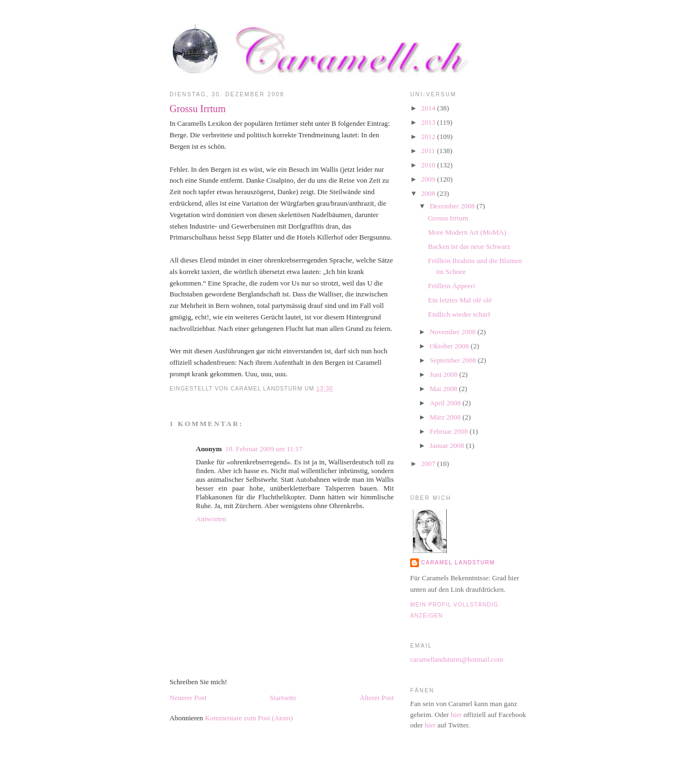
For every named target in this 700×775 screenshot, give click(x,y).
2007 (429, 464)
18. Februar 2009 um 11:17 (264, 449)
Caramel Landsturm (458, 563)
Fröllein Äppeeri (451, 286)
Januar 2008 (448, 445)
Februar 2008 (450, 431)
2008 (429, 193)
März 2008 (446, 417)
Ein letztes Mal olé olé (460, 300)
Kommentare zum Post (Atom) (249, 718)
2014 (429, 108)
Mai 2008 (444, 389)
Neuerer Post (188, 698)
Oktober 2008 (450, 346)
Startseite (283, 698)
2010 (429, 165)
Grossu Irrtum (198, 109)
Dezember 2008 (453, 206)
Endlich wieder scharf (459, 314)
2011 (429, 151)
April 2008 (446, 403)
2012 (429, 136)
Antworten (211, 519)
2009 (429, 179)
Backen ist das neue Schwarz (469, 246)
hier (456, 715)
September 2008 (454, 360)
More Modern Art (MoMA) (467, 232)
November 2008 (454, 332)
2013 (429, 122)
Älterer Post (377, 698)
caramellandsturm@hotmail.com (457, 659)
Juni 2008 (445, 374)
